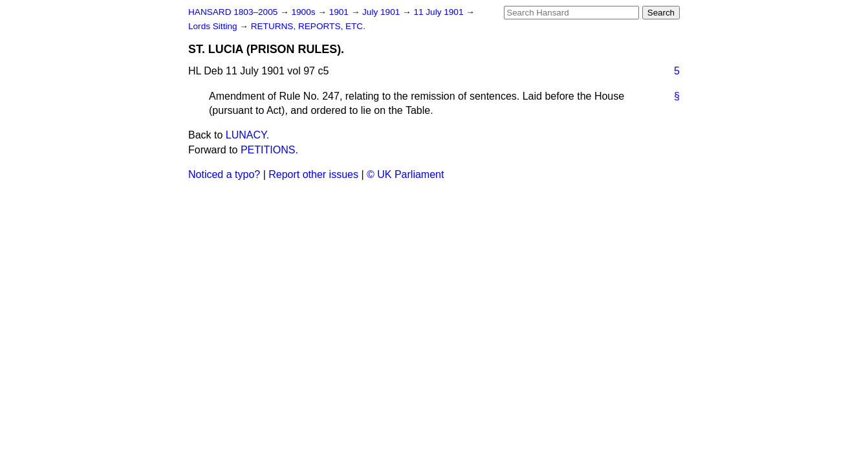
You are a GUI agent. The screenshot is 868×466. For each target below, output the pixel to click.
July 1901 (382, 12)
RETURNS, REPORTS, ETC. (308, 26)
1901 (340, 12)
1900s (304, 12)
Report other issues (313, 174)
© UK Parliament (405, 174)
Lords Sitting (214, 26)
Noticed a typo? (224, 174)
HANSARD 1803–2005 (233, 12)
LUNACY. (247, 135)
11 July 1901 (439, 12)
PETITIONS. (269, 150)
